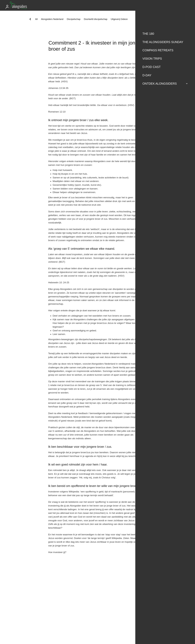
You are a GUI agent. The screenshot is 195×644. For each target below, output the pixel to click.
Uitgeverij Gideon (119, 19)
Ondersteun (172, 5)
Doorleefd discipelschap (96, 19)
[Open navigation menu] (187, 5)
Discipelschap (74, 19)
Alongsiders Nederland (52, 19)
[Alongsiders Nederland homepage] (74, 5)
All (36, 19)
